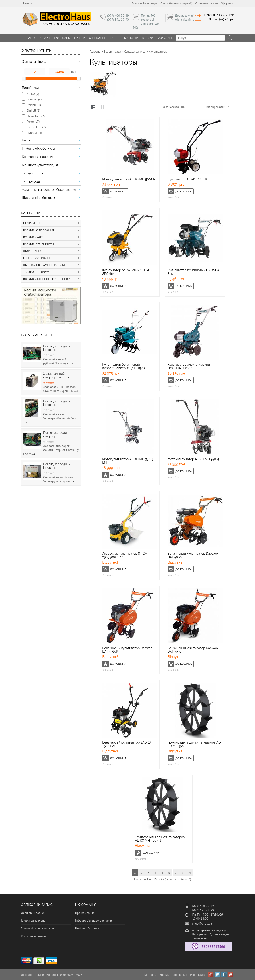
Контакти (131, 38)
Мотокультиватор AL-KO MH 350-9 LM (128, 461)
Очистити (42, 51)
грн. (74, 71)
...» (71, 363)
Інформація (62, 38)
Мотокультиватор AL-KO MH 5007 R (129, 179)
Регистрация (150, 3)
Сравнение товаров (207, 3)
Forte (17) (33, 122)
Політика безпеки (87, 928)
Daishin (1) (34, 105)
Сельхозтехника (135, 51)
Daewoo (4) (34, 99)
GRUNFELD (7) (36, 127)
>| (189, 873)
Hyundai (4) (34, 133)
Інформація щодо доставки (94, 921)
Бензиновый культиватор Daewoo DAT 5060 (193, 555)
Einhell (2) (33, 110)
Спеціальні (97, 38)
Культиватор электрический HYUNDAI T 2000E (189, 366)
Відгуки (147, 38)
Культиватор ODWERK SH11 (188, 179)
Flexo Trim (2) (36, 116)
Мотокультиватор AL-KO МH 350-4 (193, 459)
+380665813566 (212, 947)
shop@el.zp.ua (202, 923)
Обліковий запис (32, 913)
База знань (165, 38)
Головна (95, 51)
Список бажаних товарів (37, 928)
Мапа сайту (198, 975)
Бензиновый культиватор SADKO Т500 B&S (127, 744)
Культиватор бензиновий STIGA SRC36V (126, 272)
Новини (115, 38)
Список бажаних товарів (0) (176, 3)
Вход (135, 3)
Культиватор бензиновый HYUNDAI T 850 (195, 272)
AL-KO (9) (33, 94)
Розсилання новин (33, 936)
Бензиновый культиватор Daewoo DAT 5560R (127, 650)
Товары (44, 38)
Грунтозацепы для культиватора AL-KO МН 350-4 (195, 744)
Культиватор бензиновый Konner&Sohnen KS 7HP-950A (124, 366)
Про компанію (85, 913)
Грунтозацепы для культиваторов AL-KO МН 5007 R (160, 839)
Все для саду (112, 51)
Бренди (80, 38)
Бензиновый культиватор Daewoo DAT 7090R (193, 650)
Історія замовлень (33, 921)
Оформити (227, 3)
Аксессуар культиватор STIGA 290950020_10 (125, 555)
